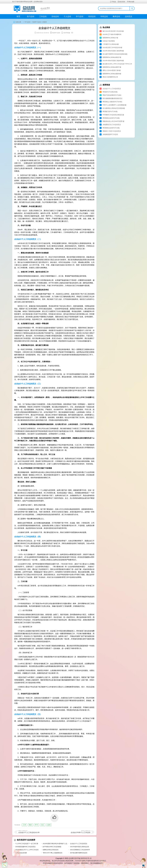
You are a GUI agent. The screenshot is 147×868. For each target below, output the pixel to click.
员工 (43, 825)
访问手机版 (66, 33)
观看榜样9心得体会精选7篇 (112, 57)
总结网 (71, 858)
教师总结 (116, 16)
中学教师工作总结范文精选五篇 (113, 115)
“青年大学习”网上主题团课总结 (52, 853)
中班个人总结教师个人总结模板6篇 (114, 105)
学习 (37, 825)
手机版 (113, 2)
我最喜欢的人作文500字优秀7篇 (113, 121)
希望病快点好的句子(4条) (111, 128)
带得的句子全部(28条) (110, 92)
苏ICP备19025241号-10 (83, 858)
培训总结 (92, 16)
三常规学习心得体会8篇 (111, 44)
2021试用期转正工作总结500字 (80, 850)
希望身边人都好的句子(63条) (112, 102)
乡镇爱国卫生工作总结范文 (112, 125)
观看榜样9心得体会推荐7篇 (112, 67)
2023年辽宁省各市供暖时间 (112, 34)
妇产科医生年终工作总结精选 (52, 847)
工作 (24, 825)
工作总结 (43, 16)
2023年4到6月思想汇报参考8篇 (113, 61)
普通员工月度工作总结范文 (112, 131)
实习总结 (31, 16)
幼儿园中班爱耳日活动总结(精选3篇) (115, 54)
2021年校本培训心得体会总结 (80, 847)
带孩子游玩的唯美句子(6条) (112, 95)
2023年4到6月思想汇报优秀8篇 (113, 51)
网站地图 (131, 2)
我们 (31, 825)
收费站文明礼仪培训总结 (51, 850)
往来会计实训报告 (109, 41)
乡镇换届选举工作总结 (110, 134)
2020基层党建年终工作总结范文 (25, 847)
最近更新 (121, 2)
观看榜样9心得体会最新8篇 (112, 74)
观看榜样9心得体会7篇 (110, 38)
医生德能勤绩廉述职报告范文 (113, 98)
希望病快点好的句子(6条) (111, 118)
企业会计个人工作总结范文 (79, 844)
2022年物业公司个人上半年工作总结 (27, 850)
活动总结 (55, 16)
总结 (49, 825)
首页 (18, 16)
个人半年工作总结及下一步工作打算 (27, 844)
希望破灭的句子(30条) (110, 111)
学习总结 (80, 16)
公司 (21, 52)
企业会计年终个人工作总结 (73, 832)
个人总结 (67, 16)
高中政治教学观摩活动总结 (79, 853)
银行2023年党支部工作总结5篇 (113, 31)
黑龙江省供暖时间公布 (110, 77)
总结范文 (129, 16)
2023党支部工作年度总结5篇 (112, 47)
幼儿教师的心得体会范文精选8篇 (114, 108)
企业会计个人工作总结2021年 (36, 832)
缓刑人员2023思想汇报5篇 (112, 70)
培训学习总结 (37, 22)
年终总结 (104, 16)
